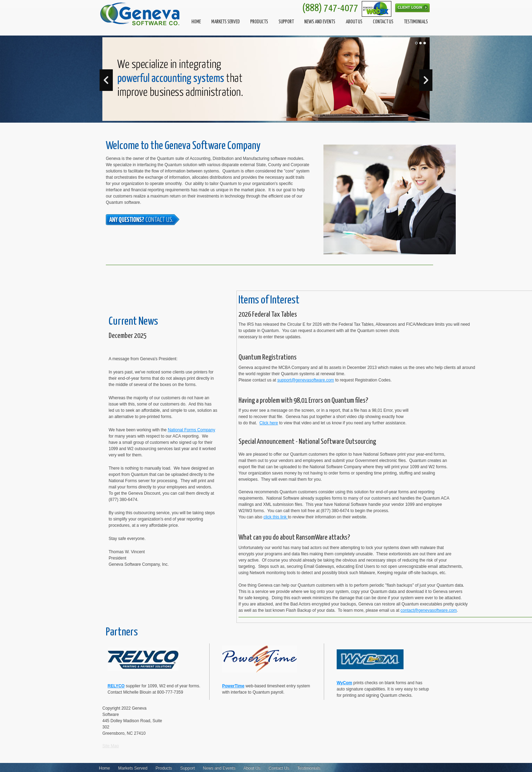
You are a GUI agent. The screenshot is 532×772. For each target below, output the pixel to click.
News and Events (219, 768)
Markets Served (133, 768)
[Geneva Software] (141, 14)
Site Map (111, 746)
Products (164, 768)
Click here (269, 423)
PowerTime (233, 686)
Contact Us (279, 768)
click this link (276, 517)
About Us (252, 768)
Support (187, 768)
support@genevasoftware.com (306, 380)
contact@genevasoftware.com (429, 610)
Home (104, 768)
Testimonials (309, 768)
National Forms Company (191, 430)
